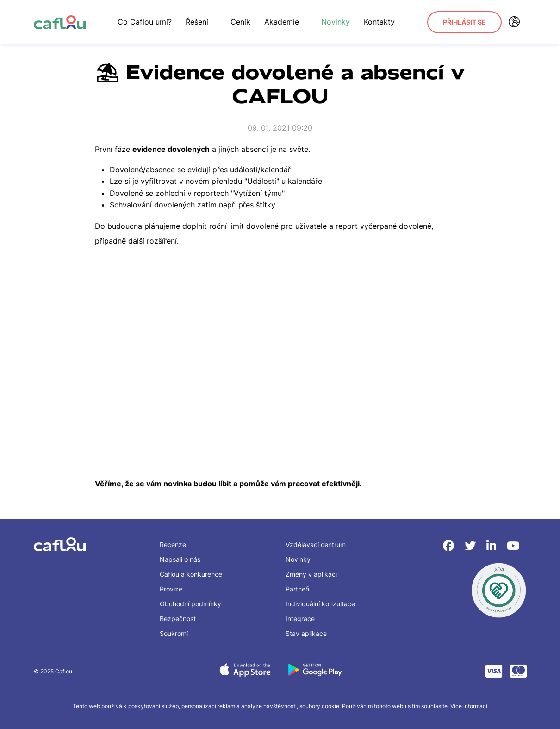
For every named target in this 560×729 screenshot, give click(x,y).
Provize (171, 589)
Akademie (286, 22)
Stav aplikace (306, 633)
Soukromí (174, 633)
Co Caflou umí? (145, 22)
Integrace (300, 619)
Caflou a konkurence (191, 574)
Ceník (240, 22)
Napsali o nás (180, 559)
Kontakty (379, 22)
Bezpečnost (178, 619)
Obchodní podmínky (190, 604)
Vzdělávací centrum (316, 544)
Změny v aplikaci (311, 574)
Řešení (201, 22)
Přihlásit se (464, 22)
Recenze (173, 544)
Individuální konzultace (320, 604)
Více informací (469, 706)
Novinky (336, 22)
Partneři (297, 589)
